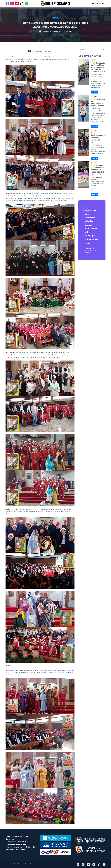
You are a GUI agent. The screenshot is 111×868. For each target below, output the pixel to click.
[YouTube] (17, 4)
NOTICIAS (55, 18)
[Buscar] (89, 4)
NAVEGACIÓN (99, 4)
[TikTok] (22, 4)
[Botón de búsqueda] (104, 49)
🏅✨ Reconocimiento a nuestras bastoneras (98, 137)
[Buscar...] (90, 49)
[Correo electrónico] (94, 864)
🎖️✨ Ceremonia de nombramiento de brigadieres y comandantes (98, 104)
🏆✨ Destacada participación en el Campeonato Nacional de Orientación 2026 (98, 67)
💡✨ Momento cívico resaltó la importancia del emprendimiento (98, 169)
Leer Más (94, 92)
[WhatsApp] (27, 4)
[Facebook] (7, 4)
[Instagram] (12, 4)
